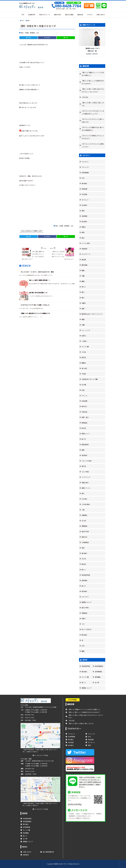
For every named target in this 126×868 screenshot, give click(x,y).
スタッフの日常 (87, 461)
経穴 (29, 20)
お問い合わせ (27, 852)
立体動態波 (85, 542)
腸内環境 (84, 265)
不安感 (27, 33)
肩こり (84, 682)
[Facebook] (47, 38)
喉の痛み (84, 183)
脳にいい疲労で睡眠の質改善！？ (40, 280)
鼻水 (83, 238)
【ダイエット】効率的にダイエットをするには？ (93, 137)
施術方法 (84, 537)
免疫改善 (84, 189)
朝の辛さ (84, 406)
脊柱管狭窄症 (86, 575)
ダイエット (85, 200)
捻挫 (83, 390)
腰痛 (83, 281)
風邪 (83, 211)
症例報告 (84, 580)
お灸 (83, 646)
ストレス (84, 396)
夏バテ (84, 586)
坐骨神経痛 (85, 173)
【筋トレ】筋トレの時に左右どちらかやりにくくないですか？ (93, 90)
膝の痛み (84, 635)
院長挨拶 (84, 249)
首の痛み (84, 221)
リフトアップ (86, 477)
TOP (23, 20)
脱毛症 (84, 564)
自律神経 (84, 216)
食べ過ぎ (84, 368)
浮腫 (83, 276)
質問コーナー (86, 434)
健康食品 (84, 423)
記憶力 (84, 336)
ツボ (37, 33)
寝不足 (84, 466)
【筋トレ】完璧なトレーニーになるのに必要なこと (93, 74)
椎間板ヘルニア (87, 602)
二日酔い (84, 341)
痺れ (83, 298)
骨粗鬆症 (84, 613)
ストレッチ (85, 167)
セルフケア (85, 597)
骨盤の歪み (85, 483)
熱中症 (84, 428)
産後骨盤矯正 (99, 666)
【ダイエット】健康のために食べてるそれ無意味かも (93, 129)
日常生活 (84, 412)
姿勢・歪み (85, 417)
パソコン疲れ (86, 243)
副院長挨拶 (85, 444)
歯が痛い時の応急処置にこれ (38, 293)
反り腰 (84, 385)
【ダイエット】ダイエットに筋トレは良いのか (93, 121)
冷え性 (84, 559)
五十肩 (84, 521)
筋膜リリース (86, 488)
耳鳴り (84, 619)
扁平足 (84, 357)
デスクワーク (86, 254)
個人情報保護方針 (48, 852)
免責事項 (26, 855)
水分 (83, 178)
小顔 (83, 510)
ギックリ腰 (85, 347)
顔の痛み (84, 591)
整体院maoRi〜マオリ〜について (92, 314)
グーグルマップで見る (40, 755)
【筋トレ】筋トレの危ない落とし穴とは (93, 104)
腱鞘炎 (84, 363)
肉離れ (84, 303)
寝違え (84, 227)
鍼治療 (84, 260)
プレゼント (85, 162)
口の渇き (84, 499)
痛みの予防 (85, 608)
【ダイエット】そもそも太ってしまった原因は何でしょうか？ (93, 112)
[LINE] (66, 38)
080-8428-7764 (66, 6)
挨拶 (83, 548)
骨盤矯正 (84, 515)
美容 (83, 232)
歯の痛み (84, 553)
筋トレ (84, 570)
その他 (84, 352)
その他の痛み (86, 504)
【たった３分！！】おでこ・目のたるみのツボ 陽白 (37, 272)
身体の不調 (85, 532)
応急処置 (84, 401)
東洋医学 (32, 33)
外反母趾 (84, 194)
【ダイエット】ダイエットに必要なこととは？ (93, 145)
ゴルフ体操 (85, 472)
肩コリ (84, 287)
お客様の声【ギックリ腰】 (90, 379)
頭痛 (83, 319)
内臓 (83, 325)
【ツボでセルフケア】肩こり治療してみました (35, 305)
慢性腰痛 (98, 677)
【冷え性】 (85, 97)
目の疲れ (84, 205)
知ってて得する (86, 629)
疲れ (83, 493)
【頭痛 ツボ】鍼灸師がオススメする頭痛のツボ (35, 313)
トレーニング (86, 330)
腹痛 (83, 270)
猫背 (83, 450)
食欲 (83, 309)
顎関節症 (84, 526)
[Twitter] (29, 38)
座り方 (84, 439)
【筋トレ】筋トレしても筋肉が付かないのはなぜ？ (93, 82)
